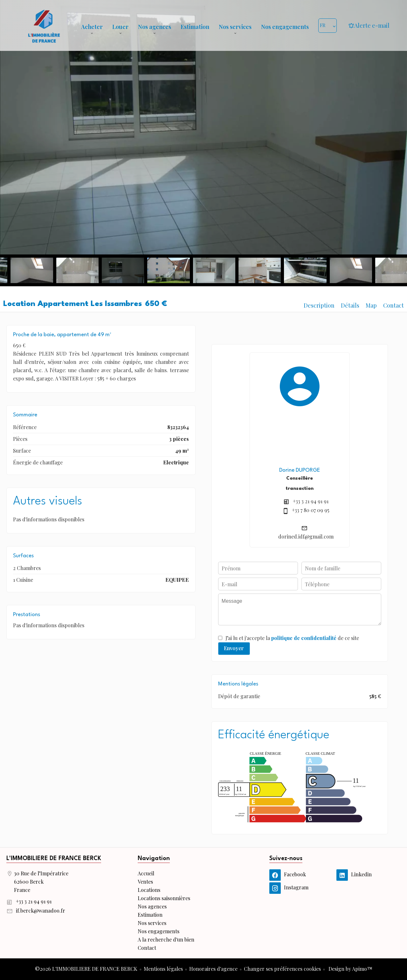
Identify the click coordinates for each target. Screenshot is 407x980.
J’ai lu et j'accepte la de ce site (292, 638)
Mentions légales (163, 969)
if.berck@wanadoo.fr (41, 910)
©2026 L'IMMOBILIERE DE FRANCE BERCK (86, 969)
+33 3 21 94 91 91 (311, 501)
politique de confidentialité (304, 638)
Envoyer (234, 648)
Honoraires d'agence (213, 969)
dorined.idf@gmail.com (306, 536)
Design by (350, 969)
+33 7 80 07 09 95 (311, 510)
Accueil (44, 25)
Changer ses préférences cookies (282, 969)
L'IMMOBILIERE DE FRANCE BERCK (54, 858)
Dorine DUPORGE (300, 470)
